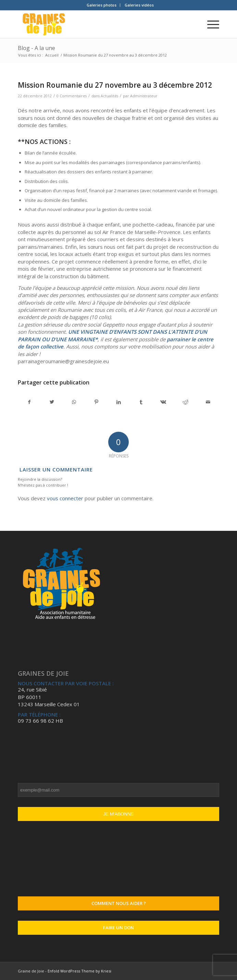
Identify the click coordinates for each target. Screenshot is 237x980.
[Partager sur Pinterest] (96, 402)
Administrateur (144, 96)
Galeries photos (102, 5)
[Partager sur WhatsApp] (74, 402)
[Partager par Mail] (208, 402)
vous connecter (65, 498)
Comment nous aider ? (119, 903)
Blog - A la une (36, 48)
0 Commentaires (72, 96)
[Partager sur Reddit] (186, 402)
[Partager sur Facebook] (29, 402)
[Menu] (210, 24)
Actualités (109, 96)
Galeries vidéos (139, 5)
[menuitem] (102, 5)
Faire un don (118, 928)
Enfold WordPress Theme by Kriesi (79, 971)
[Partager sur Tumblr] (141, 402)
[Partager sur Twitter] (52, 402)
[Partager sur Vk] (163, 402)
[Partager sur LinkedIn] (118, 402)
